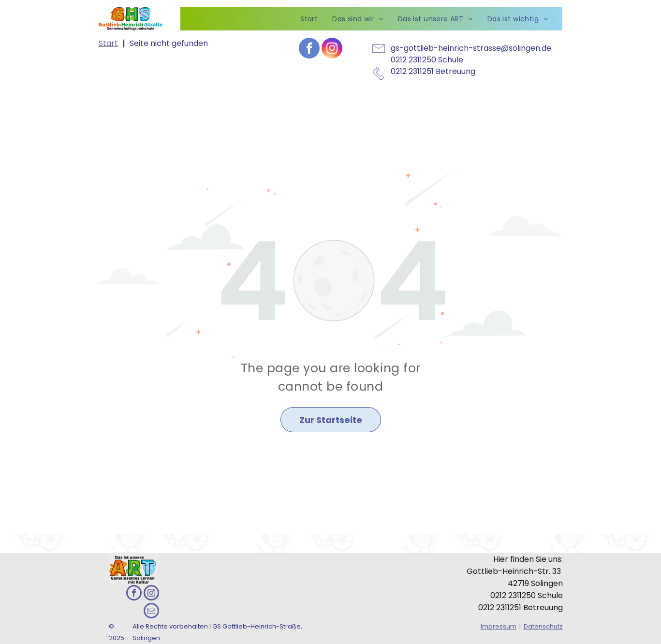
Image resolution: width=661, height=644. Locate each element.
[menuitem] (309, 19)
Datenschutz (543, 626)
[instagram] (332, 49)
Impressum (499, 626)
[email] (151, 612)
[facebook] (309, 49)
